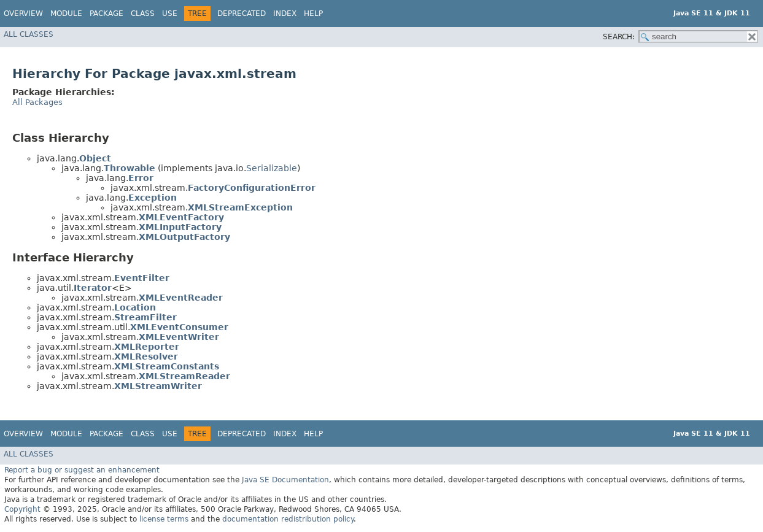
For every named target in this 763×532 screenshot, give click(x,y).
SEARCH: (619, 37)
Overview (23, 13)
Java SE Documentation (285, 480)
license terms (164, 519)
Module (66, 13)
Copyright (22, 509)
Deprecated (242, 13)
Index (285, 13)
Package (107, 13)
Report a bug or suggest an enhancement (82, 470)
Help (313, 13)
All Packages (37, 102)
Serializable (272, 168)
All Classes (29, 34)
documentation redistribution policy (288, 519)
